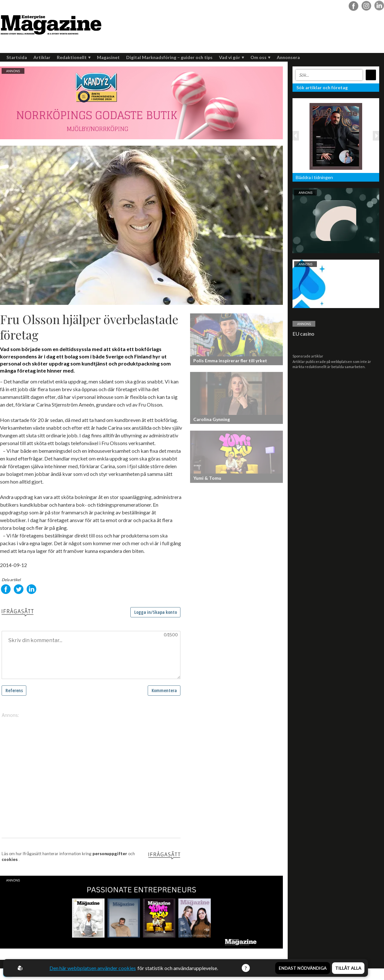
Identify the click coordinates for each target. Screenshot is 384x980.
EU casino (303, 334)
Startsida (17, 57)
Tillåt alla (348, 968)
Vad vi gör (231, 57)
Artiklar (42, 57)
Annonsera (288, 57)
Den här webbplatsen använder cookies (93, 968)
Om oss (260, 57)
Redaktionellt (74, 57)
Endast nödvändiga (303, 968)
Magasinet (108, 57)
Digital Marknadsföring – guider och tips (169, 57)
